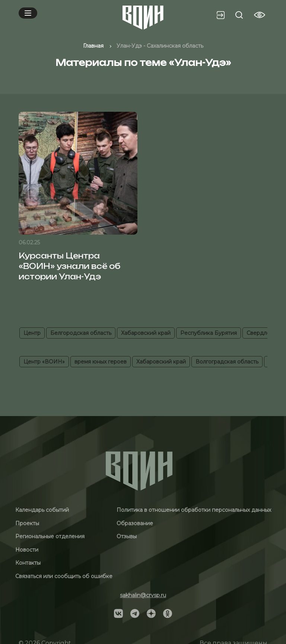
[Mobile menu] (28, 13)
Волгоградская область (227, 362)
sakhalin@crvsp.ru (143, 595)
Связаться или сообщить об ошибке (64, 576)
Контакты (28, 563)
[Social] (118, 613)
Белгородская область (81, 333)
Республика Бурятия (209, 333)
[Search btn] (239, 15)
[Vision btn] (260, 15)
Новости (27, 550)
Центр (32, 333)
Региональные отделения (50, 536)
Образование (135, 523)
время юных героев (101, 362)
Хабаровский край (146, 333)
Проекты (27, 523)
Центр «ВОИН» (44, 362)
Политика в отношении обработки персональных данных (194, 510)
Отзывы (127, 536)
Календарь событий (42, 510)
